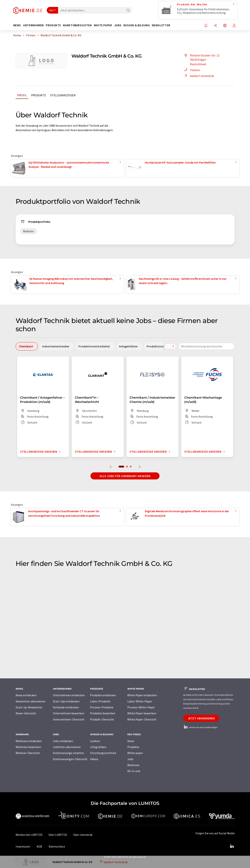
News (131, 741)
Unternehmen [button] (33, 25)
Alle (51, 10)
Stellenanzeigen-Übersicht (70, 759)
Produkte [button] (53, 25)
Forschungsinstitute (103, 753)
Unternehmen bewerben (69, 713)
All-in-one (134, 771)
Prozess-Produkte (102, 707)
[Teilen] (215, 26)
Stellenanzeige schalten (68, 753)
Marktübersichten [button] (77, 25)
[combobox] (207, 346)
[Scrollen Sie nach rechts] (173, 346)
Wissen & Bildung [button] (137, 25)
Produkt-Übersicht (102, 719)
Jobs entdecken (63, 741)
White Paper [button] (103, 25)
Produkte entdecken (103, 695)
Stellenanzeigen (63, 95)
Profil (22, 95)
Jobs (130, 759)
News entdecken (26, 695)
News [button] (17, 25)
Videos (94, 759)
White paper (135, 753)
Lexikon (95, 741)
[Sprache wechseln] (225, 26)
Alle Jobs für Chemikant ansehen (125, 476)
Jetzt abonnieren (201, 718)
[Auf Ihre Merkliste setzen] (206, 26)
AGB (39, 846)
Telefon (192, 70)
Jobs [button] (118, 25)
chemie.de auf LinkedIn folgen (200, 727)
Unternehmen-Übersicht (69, 719)
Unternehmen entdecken (69, 695)
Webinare (133, 765)
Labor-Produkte (100, 701)
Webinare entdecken (29, 741)
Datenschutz (57, 846)
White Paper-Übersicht (142, 719)
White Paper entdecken (142, 695)
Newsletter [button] (161, 25)
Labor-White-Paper (140, 701)
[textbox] (207, 346)
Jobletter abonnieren (67, 747)
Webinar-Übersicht (28, 753)
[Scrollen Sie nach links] (168, 346)
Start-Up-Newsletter (29, 707)
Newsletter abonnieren (31, 701)
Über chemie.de (83, 835)
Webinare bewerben (28, 747)
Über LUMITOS (58, 835)
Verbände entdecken (66, 707)
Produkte (39, 95)
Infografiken (98, 747)
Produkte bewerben (103, 713)
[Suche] (128, 11)
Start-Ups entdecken (66, 701)
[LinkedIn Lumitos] (232, 846)
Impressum (23, 846)
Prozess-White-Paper (141, 707)
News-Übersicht (26, 713)
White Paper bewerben (142, 713)
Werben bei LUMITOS (29, 835)
